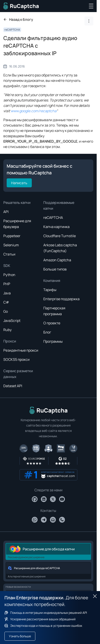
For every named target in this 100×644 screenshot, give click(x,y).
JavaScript (12, 321)
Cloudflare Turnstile (60, 236)
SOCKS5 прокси (16, 359)
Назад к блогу (18, 19)
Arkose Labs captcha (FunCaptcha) (60, 248)
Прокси (10, 341)
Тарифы (50, 290)
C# (6, 302)
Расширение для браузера (17, 224)
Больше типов (55, 269)
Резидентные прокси (21, 350)
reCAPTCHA (12, 30)
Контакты (48, 511)
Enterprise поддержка (61, 299)
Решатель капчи (17, 203)
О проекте (52, 323)
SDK (7, 266)
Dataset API (13, 386)
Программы (53, 341)
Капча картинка (56, 227)
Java (7, 293)
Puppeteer (12, 236)
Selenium (11, 245)
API (6, 212)
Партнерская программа (54, 311)
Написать (19, 183)
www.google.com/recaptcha (34, 111)
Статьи (9, 254)
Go (6, 311)
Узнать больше (20, 636)
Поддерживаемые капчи (59, 205)
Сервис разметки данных (18, 374)
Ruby (7, 330)
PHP (7, 284)
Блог (47, 332)
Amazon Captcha (57, 260)
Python (9, 275)
